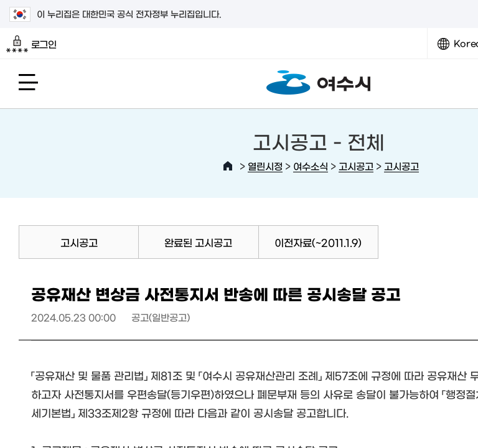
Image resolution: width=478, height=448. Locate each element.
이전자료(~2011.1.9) (318, 242)
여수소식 (311, 166)
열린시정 (265, 166)
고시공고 (356, 166)
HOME (228, 166)
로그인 (31, 44)
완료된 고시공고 (198, 242)
